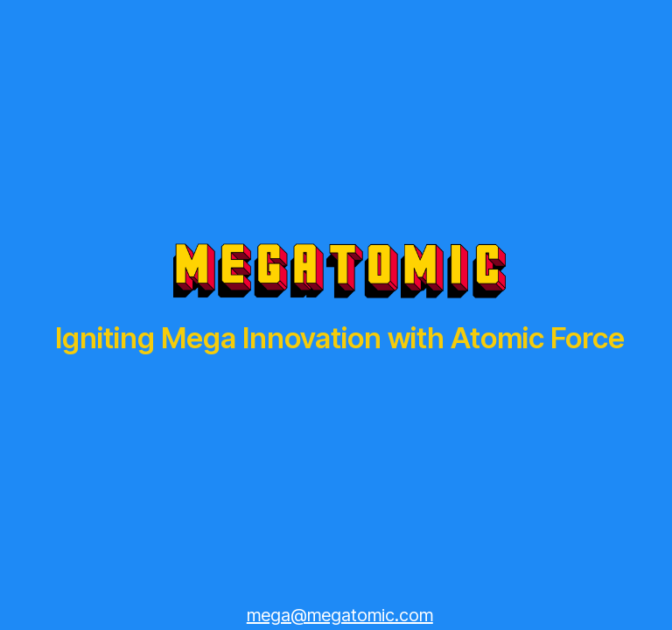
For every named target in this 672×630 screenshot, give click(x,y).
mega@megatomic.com (340, 615)
